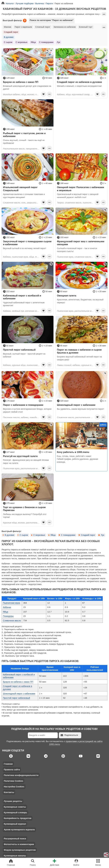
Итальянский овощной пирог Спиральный (20, 189)
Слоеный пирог (43, 27)
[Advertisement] (81, 120)
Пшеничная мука (11, 603)
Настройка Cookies (14, 787)
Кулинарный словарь (15, 812)
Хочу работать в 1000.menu (73, 452)
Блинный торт (86, 27)
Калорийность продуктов (18, 818)
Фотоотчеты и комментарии (19, 844)
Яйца (33, 42)
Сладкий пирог (11, 32)
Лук (58, 42)
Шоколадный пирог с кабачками (76, 405)
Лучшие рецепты (13, 801)
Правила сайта (12, 770)
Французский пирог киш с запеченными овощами (81, 243)
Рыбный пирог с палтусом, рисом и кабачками (24, 135)
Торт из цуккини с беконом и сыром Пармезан (24, 509)
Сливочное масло (12, 620)
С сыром (8, 42)
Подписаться (69, 735)
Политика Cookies (13, 781)
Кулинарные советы (15, 807)
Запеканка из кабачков (65, 27)
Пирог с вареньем (23, 27)
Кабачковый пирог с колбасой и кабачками (22, 297)
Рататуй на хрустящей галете (20, 456)
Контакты (9, 792)
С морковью (22, 42)
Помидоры (8, 616)
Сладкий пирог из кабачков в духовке (79, 82)
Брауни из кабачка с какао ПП (21, 82)
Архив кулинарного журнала (19, 829)
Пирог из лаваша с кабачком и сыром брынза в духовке (79, 351)
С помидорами (46, 42)
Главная (8, 764)
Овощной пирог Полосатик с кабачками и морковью (81, 189)
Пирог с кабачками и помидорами (23, 405)
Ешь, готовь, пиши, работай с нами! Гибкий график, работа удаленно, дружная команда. (77, 459)
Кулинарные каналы (15, 856)
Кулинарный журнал (15, 824)
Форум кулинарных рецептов (20, 850)
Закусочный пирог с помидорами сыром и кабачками (27, 243)
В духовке (9, 37)
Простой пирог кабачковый (19, 350)
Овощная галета (67, 296)
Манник (8, 27)
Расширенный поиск (15, 839)
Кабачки (7, 607)
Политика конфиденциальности (21, 775)
